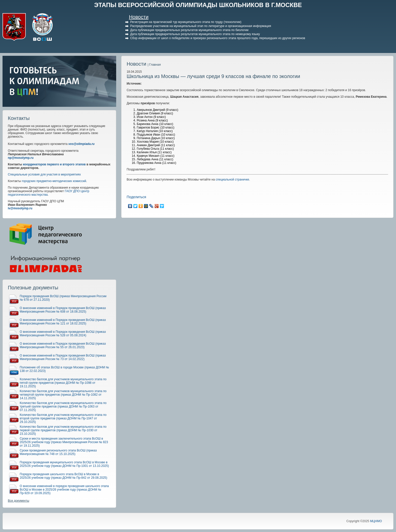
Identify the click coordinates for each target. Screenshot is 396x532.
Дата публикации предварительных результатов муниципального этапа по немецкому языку (195, 34)
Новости (139, 17)
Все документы (19, 501)
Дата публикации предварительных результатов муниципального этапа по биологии (189, 30)
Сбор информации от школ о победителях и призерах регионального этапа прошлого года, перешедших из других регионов (218, 38)
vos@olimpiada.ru (82, 144)
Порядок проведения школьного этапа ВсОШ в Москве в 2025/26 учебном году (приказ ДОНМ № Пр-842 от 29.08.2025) (64, 476)
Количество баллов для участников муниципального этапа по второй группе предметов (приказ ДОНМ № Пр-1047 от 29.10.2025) (63, 418)
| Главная (154, 65)
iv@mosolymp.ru (20, 208)
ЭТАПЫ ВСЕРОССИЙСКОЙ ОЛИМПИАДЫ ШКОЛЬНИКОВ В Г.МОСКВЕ (198, 5)
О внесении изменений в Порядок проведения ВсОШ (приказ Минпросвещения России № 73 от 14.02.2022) (63, 357)
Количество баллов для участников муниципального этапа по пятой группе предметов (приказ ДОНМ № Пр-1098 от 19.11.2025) (63, 383)
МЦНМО (376, 521)
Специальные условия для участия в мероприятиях (44, 174)
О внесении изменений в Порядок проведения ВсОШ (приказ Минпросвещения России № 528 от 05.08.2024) (63, 334)
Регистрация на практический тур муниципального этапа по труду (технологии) (186, 22)
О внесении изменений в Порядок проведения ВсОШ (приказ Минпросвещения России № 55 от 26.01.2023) (63, 345)
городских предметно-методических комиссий (54, 181)
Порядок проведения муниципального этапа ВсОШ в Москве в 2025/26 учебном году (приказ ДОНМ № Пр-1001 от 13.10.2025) (64, 464)
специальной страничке (232, 180)
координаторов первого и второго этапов (54, 164)
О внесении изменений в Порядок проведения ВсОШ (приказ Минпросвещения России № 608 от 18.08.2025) (63, 310)
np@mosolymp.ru (21, 158)
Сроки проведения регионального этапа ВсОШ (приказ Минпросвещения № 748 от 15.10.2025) (58, 452)
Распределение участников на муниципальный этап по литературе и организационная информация (201, 26)
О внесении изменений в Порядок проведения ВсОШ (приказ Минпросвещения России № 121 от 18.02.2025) (63, 322)
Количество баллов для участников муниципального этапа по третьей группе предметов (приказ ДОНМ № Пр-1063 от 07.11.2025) (63, 407)
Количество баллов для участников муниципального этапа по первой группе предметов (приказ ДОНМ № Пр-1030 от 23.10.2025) (63, 430)
